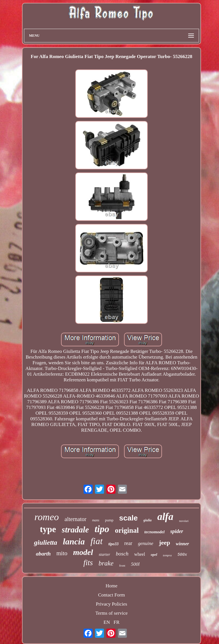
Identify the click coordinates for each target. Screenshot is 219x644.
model (83, 552)
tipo (102, 529)
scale (128, 518)
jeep (164, 543)
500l (135, 564)
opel (154, 555)
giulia (148, 520)
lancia (74, 541)
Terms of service (111, 613)
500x (182, 555)
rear (128, 543)
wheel (140, 554)
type (48, 529)
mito (62, 553)
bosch (122, 554)
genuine (146, 543)
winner (182, 544)
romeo (47, 517)
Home (111, 586)
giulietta (45, 542)
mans (96, 520)
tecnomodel (154, 532)
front (122, 565)
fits (88, 563)
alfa (165, 517)
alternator (75, 519)
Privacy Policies (111, 604)
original (127, 530)
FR (116, 622)
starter (104, 554)
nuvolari (184, 521)
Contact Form (111, 595)
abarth (43, 554)
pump (109, 520)
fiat (97, 541)
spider (177, 531)
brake (106, 563)
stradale (75, 530)
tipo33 (113, 544)
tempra (167, 555)
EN (107, 622)
